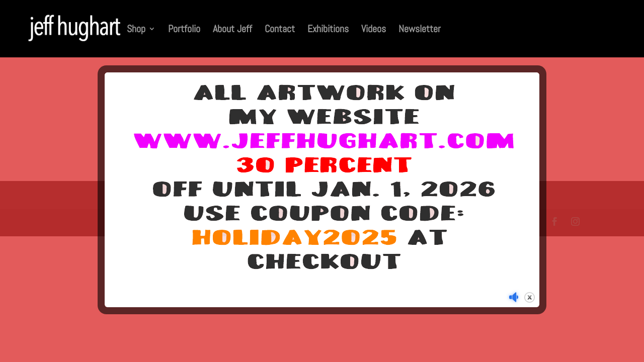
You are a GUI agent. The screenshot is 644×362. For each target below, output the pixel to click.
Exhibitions (328, 30)
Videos (374, 30)
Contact (280, 30)
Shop (136, 30)
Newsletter (420, 30)
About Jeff (232, 30)
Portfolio (184, 30)
